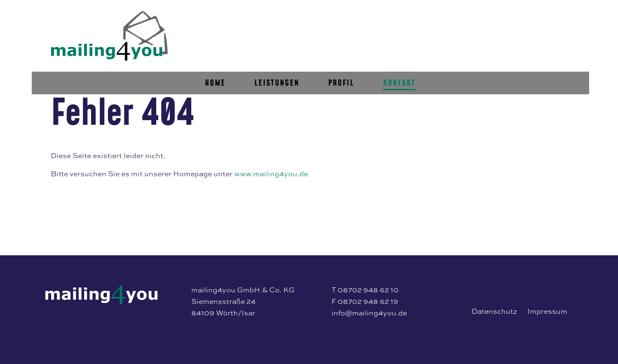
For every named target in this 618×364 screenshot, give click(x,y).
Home (287, 49)
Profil (413, 49)
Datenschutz (494, 311)
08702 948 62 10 (368, 290)
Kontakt (471, 49)
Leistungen (349, 49)
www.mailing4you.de (271, 174)
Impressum (547, 311)
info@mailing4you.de (369, 313)
